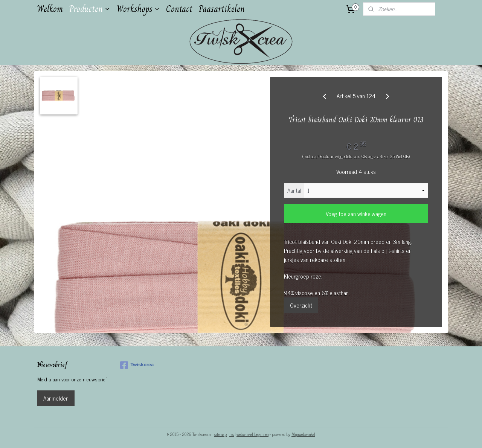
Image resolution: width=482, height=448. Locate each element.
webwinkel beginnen (252, 434)
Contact (179, 9)
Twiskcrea (137, 365)
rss (232, 434)
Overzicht (301, 305)
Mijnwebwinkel (303, 434)
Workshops (138, 9)
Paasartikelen (222, 9)
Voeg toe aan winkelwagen (356, 214)
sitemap (220, 434)
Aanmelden (56, 398)
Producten (90, 9)
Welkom (50, 9)
